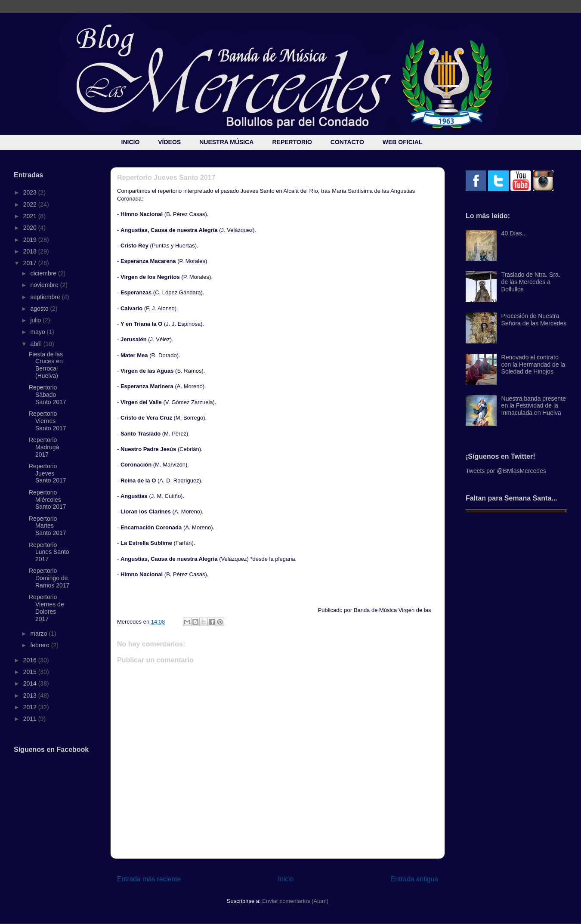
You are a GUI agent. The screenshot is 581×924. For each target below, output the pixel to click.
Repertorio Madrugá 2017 (44, 447)
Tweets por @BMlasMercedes (506, 471)
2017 (31, 263)
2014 (31, 683)
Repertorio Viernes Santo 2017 (48, 421)
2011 (31, 719)
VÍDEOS (169, 142)
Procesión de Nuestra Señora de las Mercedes (534, 320)
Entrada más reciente (149, 879)
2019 (31, 240)
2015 (31, 672)
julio (36, 320)
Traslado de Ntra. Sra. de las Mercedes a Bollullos (531, 282)
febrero (40, 645)
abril (37, 344)
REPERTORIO (292, 142)
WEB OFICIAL (403, 142)
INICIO (131, 142)
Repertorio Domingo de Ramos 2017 (49, 578)
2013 (31, 695)
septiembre (46, 297)
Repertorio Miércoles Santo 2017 (48, 500)
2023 (31, 192)
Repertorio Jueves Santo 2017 (48, 473)
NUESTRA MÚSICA (226, 142)
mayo (38, 332)
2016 (31, 660)
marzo (39, 634)
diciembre (44, 273)
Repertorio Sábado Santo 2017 (48, 395)
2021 (31, 216)
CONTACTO (347, 142)
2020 (31, 228)
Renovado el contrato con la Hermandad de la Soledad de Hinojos (533, 365)
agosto (40, 309)
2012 (31, 707)
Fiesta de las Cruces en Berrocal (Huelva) (46, 365)
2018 (31, 251)
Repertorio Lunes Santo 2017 (49, 552)
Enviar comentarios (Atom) (295, 901)
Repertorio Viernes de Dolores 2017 (46, 608)
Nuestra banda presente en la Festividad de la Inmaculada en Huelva (534, 406)
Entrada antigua (414, 879)
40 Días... (514, 233)
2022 (31, 204)
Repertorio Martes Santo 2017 (48, 526)
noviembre (45, 285)
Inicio (286, 879)
